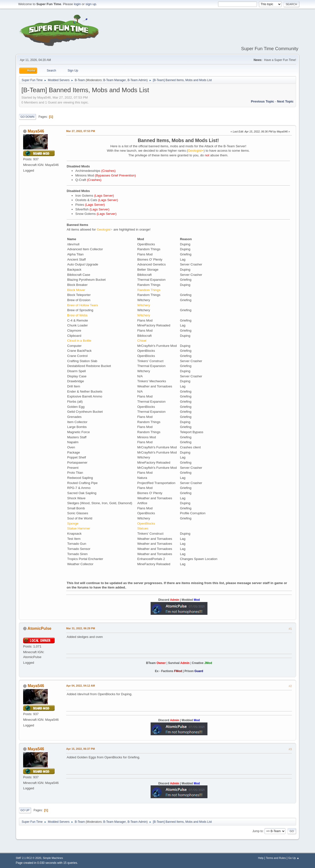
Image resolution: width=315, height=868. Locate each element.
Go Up (25, 810)
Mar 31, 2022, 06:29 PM (81, 628)
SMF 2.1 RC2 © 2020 (28, 858)
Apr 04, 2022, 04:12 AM (80, 686)
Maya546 (36, 131)
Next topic (285, 101)
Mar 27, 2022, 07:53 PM (81, 131)
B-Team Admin (137, 80)
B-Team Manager (115, 80)
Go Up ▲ (294, 858)
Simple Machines (53, 858)
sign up (91, 4)
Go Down (27, 117)
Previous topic (262, 101)
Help (261, 858)
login (77, 4)
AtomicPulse (39, 628)
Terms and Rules (276, 858)
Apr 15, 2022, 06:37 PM (80, 749)
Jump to (258, 831)
